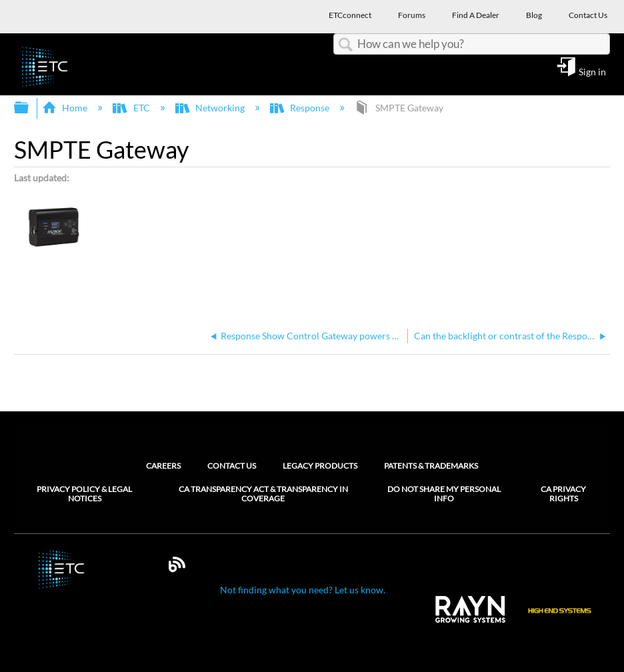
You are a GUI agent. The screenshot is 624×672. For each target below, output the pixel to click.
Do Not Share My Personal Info (444, 494)
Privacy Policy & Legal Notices (84, 494)
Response (301, 108)
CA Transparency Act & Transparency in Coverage (263, 494)
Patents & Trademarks (431, 466)
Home (66, 108)
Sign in (592, 71)
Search (345, 45)
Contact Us (232, 466)
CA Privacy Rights (563, 494)
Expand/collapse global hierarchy (30, 108)
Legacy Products (320, 466)
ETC (132, 108)
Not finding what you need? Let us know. (303, 590)
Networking (211, 108)
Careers (163, 466)
